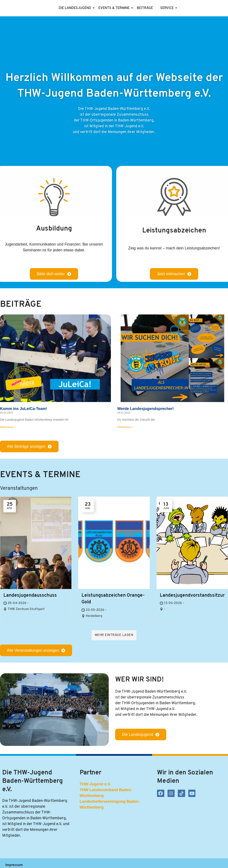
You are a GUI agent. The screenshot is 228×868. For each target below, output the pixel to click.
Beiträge (145, 8)
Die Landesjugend (76, 8)
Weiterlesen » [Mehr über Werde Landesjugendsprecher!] (125, 427)
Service (168, 8)
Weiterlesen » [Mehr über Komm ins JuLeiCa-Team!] (8, 427)
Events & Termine (115, 8)
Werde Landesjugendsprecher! (146, 409)
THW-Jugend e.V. (95, 784)
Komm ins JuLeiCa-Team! (24, 409)
